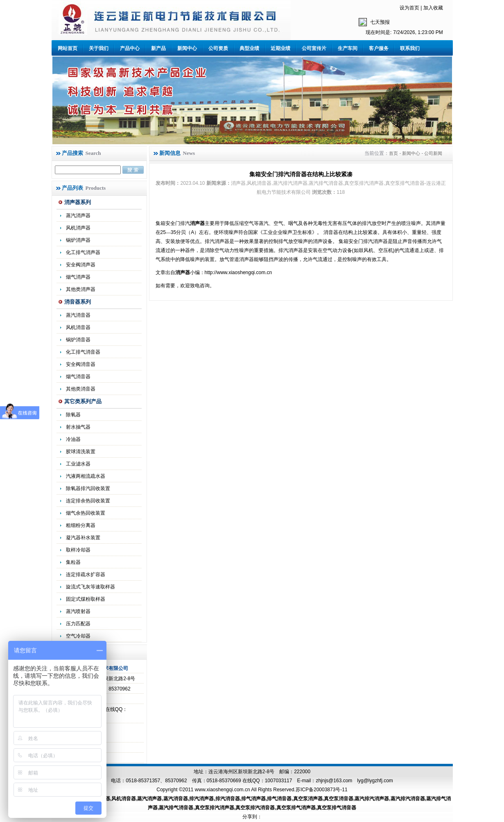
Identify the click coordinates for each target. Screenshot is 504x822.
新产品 (158, 48)
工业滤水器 (78, 464)
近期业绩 (280, 48)
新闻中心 (187, 48)
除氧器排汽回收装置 (88, 488)
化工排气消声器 (83, 252)
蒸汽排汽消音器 (408, 799)
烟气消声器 (78, 277)
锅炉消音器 (78, 340)
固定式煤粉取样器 (86, 599)
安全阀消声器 (81, 265)
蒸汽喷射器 (78, 611)
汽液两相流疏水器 (86, 476)
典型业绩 (249, 48)
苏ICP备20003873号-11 (322, 790)
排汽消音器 (228, 799)
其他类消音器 (81, 389)
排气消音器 (279, 799)
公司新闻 (433, 153)
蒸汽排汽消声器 (372, 799)
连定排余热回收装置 (88, 501)
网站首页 (68, 48)
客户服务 (379, 48)
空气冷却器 (78, 636)
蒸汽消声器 (78, 216)
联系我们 (410, 48)
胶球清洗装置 (81, 452)
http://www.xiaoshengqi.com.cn (238, 272)
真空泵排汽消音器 (255, 808)
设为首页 (409, 8)
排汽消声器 (201, 799)
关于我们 (99, 48)
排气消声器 (253, 799)
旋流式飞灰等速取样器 (90, 587)
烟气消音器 (78, 377)
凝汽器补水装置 (83, 538)
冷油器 (73, 439)
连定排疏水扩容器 (86, 574)
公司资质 (218, 48)
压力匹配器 (78, 624)
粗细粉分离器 (81, 525)
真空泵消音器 (339, 799)
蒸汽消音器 (78, 315)
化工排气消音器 (83, 352)
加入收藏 (433, 8)
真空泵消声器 (308, 799)
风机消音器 (78, 327)
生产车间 (348, 48)
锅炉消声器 (78, 240)
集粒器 (73, 562)
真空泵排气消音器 (337, 808)
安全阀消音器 (81, 364)
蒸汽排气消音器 (176, 808)
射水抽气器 (78, 427)
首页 (393, 153)
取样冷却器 (78, 550)
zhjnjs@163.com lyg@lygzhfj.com (354, 781)
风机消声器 (78, 228)
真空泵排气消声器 (296, 808)
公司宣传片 (314, 48)
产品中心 (130, 48)
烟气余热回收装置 (86, 513)
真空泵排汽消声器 (215, 808)
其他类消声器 (81, 289)
